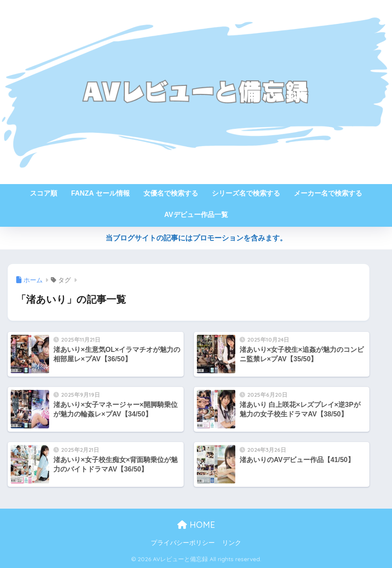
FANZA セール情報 (100, 193)
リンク (232, 543)
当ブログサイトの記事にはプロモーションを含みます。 (196, 238)
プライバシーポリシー (183, 543)
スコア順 (44, 193)
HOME (196, 525)
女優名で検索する (171, 193)
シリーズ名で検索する (246, 193)
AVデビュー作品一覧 (196, 215)
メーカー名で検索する (328, 193)
